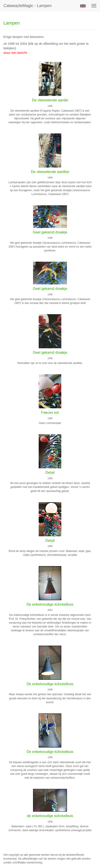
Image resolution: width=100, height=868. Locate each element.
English (83, 6)
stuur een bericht (15, 53)
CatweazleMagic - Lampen (27, 6)
